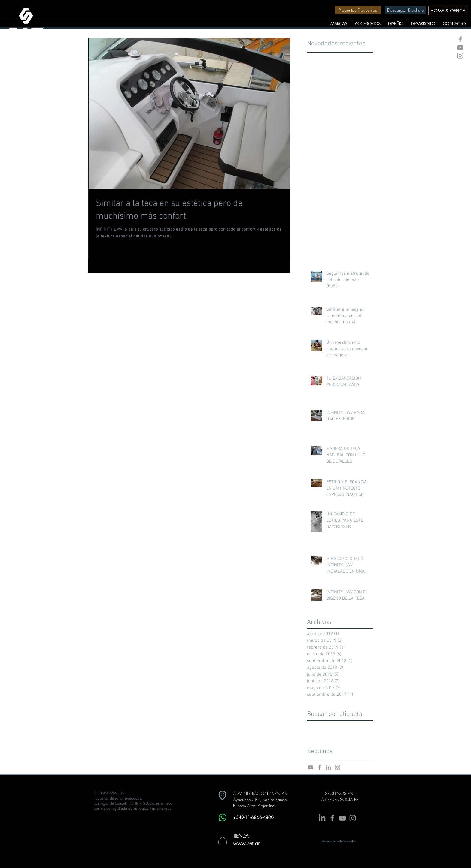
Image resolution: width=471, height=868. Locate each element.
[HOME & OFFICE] (448, 11)
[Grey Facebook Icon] (460, 39)
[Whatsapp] (223, 818)
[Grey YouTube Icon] (460, 47)
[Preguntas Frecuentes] (358, 10)
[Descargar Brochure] (405, 10)
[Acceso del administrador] (339, 841)
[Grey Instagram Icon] (460, 56)
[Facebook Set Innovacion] (319, 767)
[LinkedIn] (322, 818)
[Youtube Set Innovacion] (310, 767)
